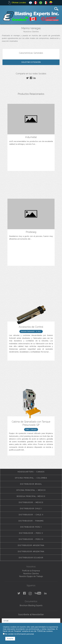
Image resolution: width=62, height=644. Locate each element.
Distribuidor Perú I (31, 527)
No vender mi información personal (19, 634)
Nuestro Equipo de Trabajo (31, 576)
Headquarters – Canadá (31, 472)
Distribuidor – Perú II (31, 533)
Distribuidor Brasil (31, 484)
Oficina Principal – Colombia (31, 478)
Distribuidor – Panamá (31, 521)
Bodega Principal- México (31, 496)
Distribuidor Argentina (31, 545)
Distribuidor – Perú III (31, 539)
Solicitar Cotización (31, 62)
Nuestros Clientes (31, 32)
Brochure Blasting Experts (31, 605)
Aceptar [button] (10, 639)
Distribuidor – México (31, 502)
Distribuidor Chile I (31, 509)
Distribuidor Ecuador (31, 558)
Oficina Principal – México (31, 490)
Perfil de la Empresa (31, 571)
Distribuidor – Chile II (31, 515)
